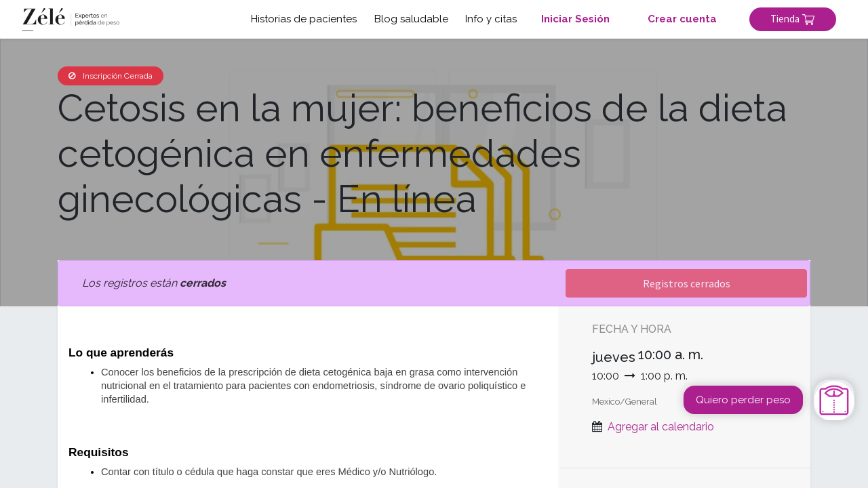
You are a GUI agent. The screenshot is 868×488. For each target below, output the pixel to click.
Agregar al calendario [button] (661, 427)
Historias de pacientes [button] (301, 19)
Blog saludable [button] (409, 19)
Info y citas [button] (488, 19)
